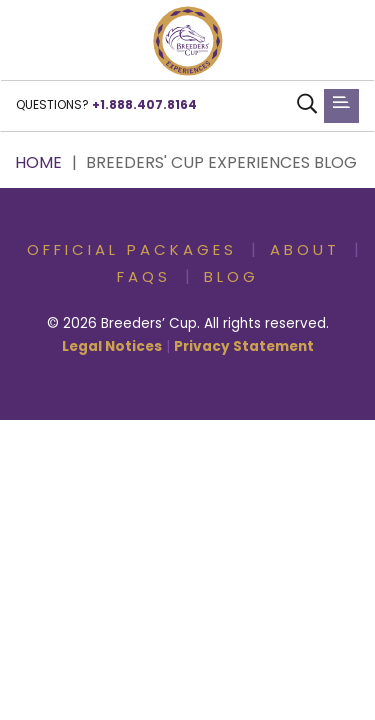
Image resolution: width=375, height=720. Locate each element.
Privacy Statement (244, 347)
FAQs (144, 278)
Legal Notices (112, 347)
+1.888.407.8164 (144, 106)
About (305, 251)
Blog (231, 278)
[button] (188, 41)
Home (38, 164)
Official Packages (132, 251)
